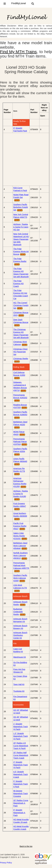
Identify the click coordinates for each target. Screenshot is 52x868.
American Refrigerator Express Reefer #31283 (20, 483)
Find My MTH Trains (18, 52)
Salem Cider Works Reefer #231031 (20, 536)
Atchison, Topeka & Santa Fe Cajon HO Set (21, 227)
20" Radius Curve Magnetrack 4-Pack (21, 803)
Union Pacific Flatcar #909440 (20, 462)
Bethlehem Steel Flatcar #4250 (20, 425)
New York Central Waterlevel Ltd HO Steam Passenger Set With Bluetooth (21, 239)
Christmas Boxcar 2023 (21, 314)
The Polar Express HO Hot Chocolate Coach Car (21, 294)
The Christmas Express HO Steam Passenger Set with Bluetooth (21, 334)
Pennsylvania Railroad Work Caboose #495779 (21, 567)
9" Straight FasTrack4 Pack (20, 129)
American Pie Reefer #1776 (19, 471)
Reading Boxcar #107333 (20, 406)
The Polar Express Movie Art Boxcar (21, 252)
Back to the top (26, 846)
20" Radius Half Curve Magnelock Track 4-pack (21, 755)
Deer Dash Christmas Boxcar (21, 323)
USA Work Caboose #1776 (20, 588)
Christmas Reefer (21, 360)
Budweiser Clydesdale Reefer (20, 612)
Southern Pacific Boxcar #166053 (20, 415)
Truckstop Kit (19, 691)
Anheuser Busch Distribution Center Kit (20, 635)
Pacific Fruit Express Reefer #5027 (20, 526)
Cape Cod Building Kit (18, 650)
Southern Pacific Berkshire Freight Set (21, 207)
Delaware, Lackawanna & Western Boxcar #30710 (20, 387)
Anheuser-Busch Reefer (20, 603)
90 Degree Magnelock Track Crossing (21, 794)
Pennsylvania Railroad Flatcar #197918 (20, 442)
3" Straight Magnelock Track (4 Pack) (21, 765)
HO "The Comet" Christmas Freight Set (21, 306)
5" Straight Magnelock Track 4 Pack (21, 784)
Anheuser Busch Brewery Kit (20, 627)
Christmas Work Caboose (21, 343)
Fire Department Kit (20, 698)
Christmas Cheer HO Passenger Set (20, 352)
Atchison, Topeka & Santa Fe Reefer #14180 (21, 495)
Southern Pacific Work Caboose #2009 (20, 578)
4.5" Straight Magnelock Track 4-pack (21, 774)
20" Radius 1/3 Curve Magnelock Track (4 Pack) (21, 746)
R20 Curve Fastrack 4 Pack (20, 189)
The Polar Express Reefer (20, 262)
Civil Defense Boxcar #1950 (19, 375)
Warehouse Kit (20, 657)
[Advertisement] (26, 159)
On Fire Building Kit (20, 664)
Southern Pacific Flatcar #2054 (20, 452)
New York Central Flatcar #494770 (21, 217)
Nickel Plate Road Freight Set (21, 198)
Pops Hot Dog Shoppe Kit (19, 671)
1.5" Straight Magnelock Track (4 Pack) (21, 736)
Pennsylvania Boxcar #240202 (20, 398)
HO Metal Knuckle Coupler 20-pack (21, 821)
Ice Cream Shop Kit (20, 678)
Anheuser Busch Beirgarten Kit (20, 620)
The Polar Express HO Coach (18, 284)
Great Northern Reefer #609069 (20, 516)
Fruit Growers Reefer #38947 (20, 506)
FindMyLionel (19, 3)
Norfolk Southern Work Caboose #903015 (20, 556)
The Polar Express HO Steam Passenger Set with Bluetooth (21, 273)
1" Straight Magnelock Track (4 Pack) (21, 727)
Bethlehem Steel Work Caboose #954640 (20, 546)
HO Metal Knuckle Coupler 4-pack (21, 828)
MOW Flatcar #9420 (19, 433)
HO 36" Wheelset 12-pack (21, 718)
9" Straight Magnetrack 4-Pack (19, 813)
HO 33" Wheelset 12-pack (21, 711)
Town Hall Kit (19, 684)
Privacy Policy (6, 863)
